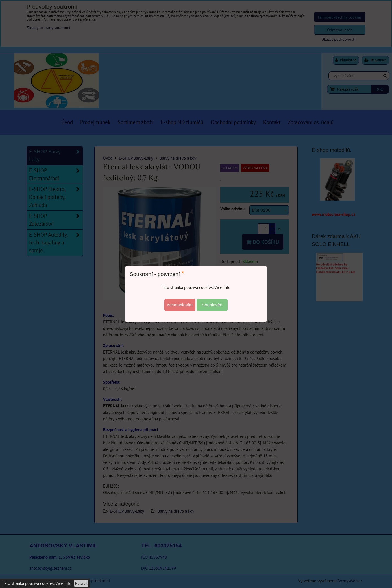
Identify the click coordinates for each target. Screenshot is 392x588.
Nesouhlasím (180, 305)
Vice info (63, 583)
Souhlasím (212, 305)
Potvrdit (81, 583)
